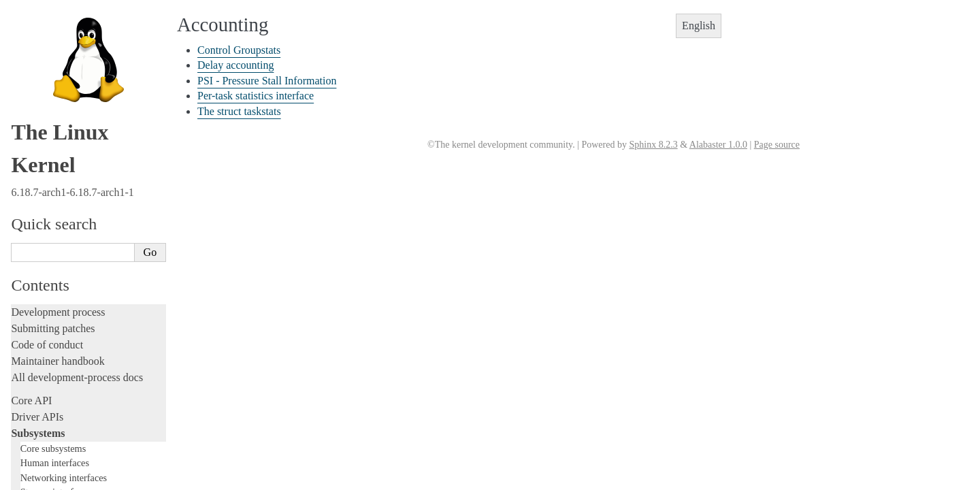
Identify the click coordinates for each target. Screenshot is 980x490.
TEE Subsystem (58, 337)
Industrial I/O (53, 112)
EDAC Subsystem (62, 72)
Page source (777, 145)
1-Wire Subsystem (62, 151)
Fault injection (43, 473)
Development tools (52, 408)
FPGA (40, 85)
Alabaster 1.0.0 (718, 145)
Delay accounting (235, 65)
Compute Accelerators (69, 205)
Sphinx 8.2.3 (653, 145)
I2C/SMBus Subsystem (71, 98)
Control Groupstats (239, 50)
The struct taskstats (239, 111)
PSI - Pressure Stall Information (267, 81)
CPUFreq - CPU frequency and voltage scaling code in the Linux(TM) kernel (84, 46)
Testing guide (40, 424)
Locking (29, 352)
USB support (52, 258)
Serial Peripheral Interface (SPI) (86, 138)
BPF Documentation (66, 245)
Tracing (28, 457)
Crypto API (50, 231)
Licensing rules (44, 375)
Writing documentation (61, 392)
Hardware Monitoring (68, 192)
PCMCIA (46, 125)
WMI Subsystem (59, 324)
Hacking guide (43, 441)
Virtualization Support (69, 178)
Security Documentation (72, 218)
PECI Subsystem (59, 311)
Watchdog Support (62, 165)
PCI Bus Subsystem (64, 271)
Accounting (51, 19)
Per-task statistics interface (256, 96)
